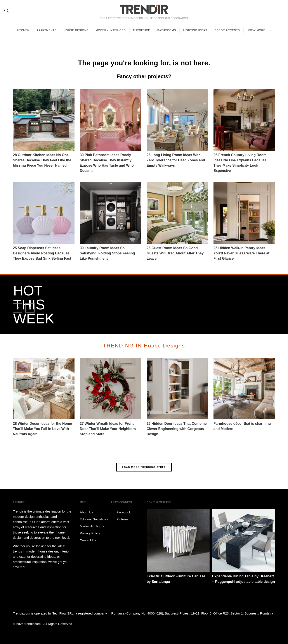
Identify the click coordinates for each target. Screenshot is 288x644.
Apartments (47, 30)
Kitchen (23, 30)
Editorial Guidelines (94, 519)
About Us (87, 512)
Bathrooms (167, 30)
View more (257, 30)
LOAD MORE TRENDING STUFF (144, 467)
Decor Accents (227, 30)
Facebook (121, 512)
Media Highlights (92, 526)
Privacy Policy (90, 533)
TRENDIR (144, 9)
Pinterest (120, 519)
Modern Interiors (111, 30)
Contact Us (88, 540)
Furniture (142, 30)
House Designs (76, 30)
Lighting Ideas (195, 30)
